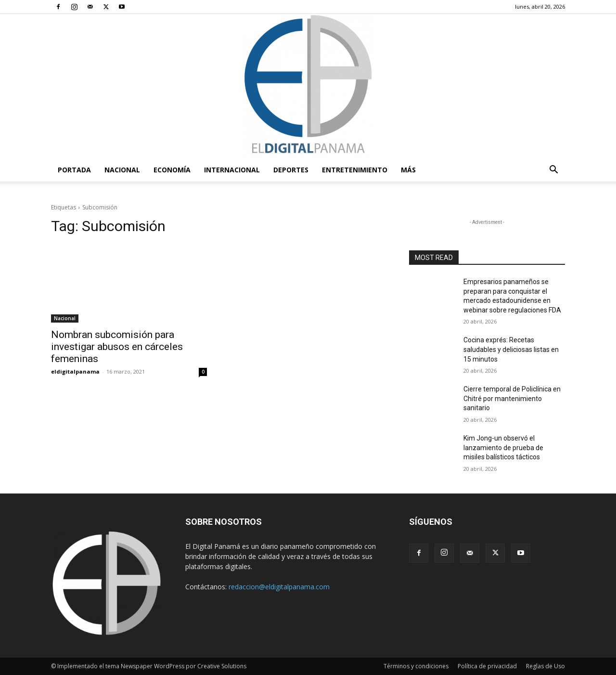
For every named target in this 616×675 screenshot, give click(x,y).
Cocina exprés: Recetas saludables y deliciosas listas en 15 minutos (511, 349)
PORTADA (74, 170)
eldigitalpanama (75, 371)
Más (408, 170)
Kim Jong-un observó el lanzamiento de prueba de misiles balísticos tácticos (503, 448)
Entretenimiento (355, 170)
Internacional (232, 170)
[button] (553, 171)
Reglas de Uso (545, 666)
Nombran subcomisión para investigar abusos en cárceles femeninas (117, 347)
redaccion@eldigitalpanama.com (279, 587)
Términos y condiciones (416, 666)
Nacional (122, 170)
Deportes (291, 170)
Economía (172, 170)
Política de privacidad (487, 666)
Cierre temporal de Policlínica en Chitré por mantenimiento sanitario (512, 398)
